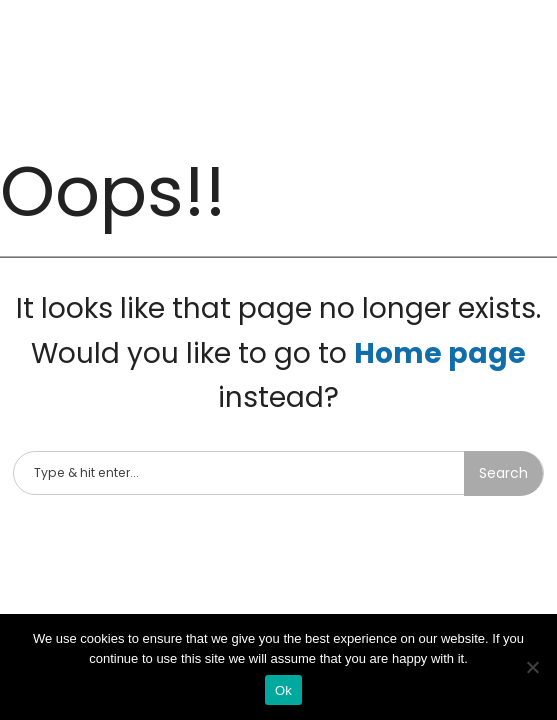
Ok (283, 690)
